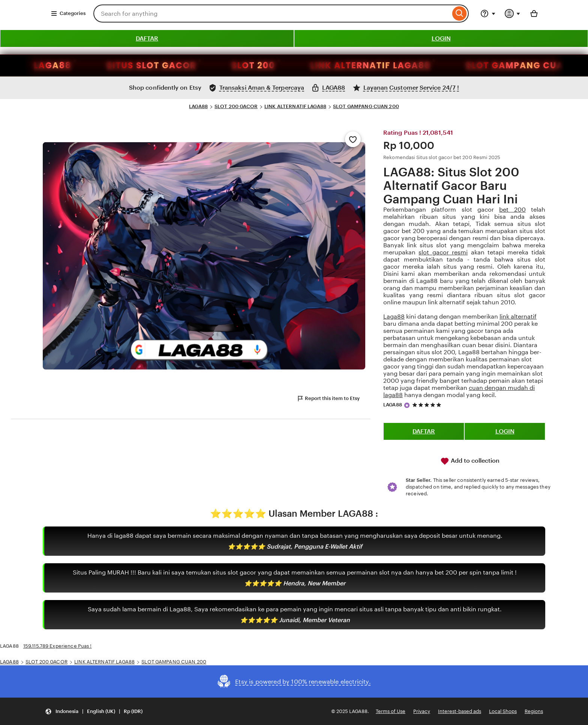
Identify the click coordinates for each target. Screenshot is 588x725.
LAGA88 (198, 106)
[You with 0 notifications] (513, 14)
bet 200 (512, 210)
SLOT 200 (150, 65)
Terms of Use (391, 711)
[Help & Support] (488, 14)
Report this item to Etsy (328, 399)
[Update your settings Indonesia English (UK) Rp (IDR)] (94, 711)
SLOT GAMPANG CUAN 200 (366, 106)
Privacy (422, 711)
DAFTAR (147, 38)
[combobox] (272, 14)
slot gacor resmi (443, 252)
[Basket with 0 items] (534, 14)
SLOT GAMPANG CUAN (414, 65)
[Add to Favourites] (353, 139)
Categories (68, 14)
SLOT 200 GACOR (236, 106)
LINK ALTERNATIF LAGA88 (267, 65)
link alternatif (518, 317)
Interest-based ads (460, 711)
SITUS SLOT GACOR (47, 65)
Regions (534, 711)
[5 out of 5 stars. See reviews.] (428, 405)
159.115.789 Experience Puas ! (58, 646)
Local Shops (503, 711)
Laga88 (394, 317)
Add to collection (470, 461)
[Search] (460, 14)
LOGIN (441, 38)
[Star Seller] (407, 405)
